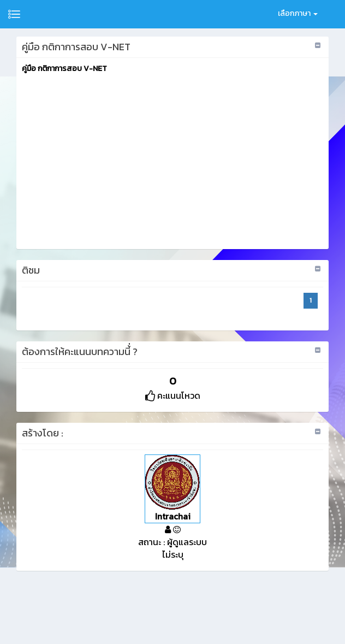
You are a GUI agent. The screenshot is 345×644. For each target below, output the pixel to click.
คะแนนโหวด (173, 395)
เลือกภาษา (298, 13)
